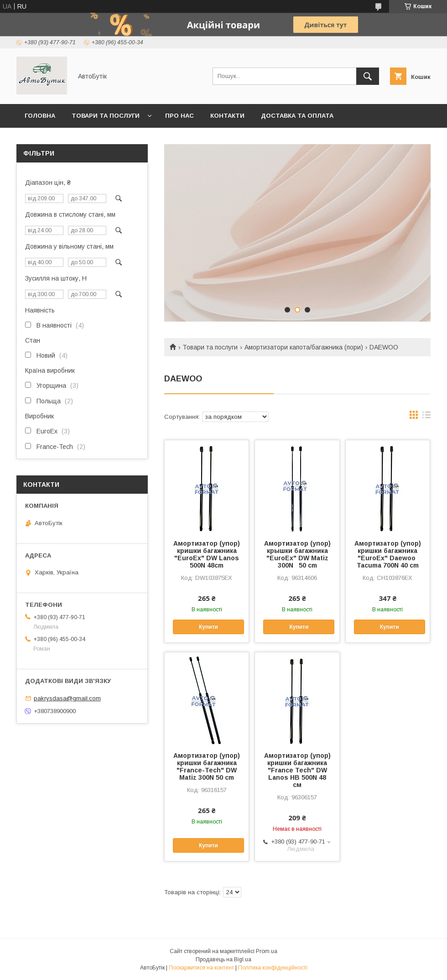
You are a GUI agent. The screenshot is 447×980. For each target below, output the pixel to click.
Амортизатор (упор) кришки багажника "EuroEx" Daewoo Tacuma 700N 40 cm (388, 554)
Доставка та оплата (297, 116)
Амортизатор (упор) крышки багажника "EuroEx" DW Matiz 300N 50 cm (297, 554)
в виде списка (426, 417)
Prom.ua (267, 951)
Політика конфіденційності (273, 968)
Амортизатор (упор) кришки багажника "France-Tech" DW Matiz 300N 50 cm (207, 766)
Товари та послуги (106, 116)
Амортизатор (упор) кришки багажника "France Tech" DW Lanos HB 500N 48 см (297, 770)
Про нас (179, 116)
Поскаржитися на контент (201, 968)
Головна (40, 116)
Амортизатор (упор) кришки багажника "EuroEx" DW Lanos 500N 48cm (207, 554)
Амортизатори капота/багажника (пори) (304, 347)
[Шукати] (368, 76)
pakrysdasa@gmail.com (67, 698)
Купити (208, 627)
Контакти (227, 116)
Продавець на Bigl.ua (223, 959)
